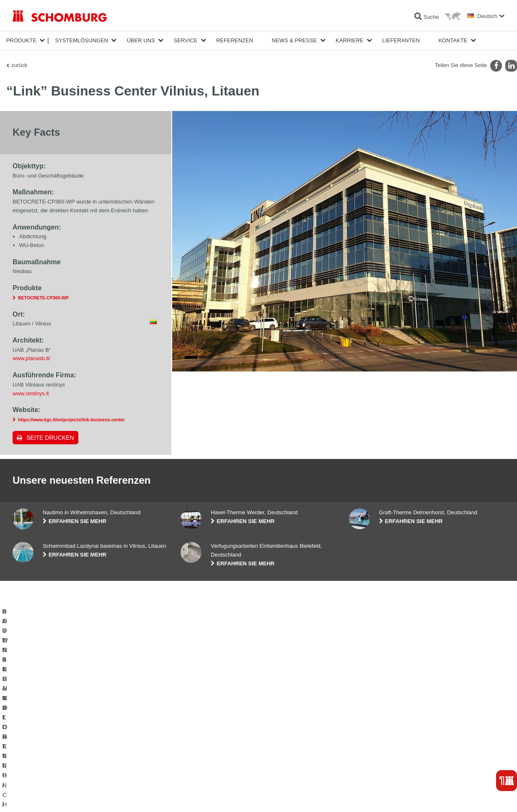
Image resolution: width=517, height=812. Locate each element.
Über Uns (141, 40)
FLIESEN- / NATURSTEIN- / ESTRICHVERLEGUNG (72, 739)
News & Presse (295, 40)
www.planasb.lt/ (31, 358)
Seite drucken (50, 438)
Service (185, 40)
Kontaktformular (198, 752)
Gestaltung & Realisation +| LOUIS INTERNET (465, 796)
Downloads (193, 739)
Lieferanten (401, 40)
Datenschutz (74, 796)
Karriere (349, 40)
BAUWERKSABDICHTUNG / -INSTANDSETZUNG (69, 727)
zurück (19, 65)
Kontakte (453, 40)
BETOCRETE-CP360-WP (43, 298)
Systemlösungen (82, 40)
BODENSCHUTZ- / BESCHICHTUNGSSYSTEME (69, 752)
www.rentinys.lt (31, 393)
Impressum (47, 796)
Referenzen (235, 40)
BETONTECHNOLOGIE (39, 764)
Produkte (21, 40)
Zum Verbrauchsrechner (208, 727)
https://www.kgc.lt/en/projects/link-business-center (71, 420)
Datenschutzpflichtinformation (119, 796)
